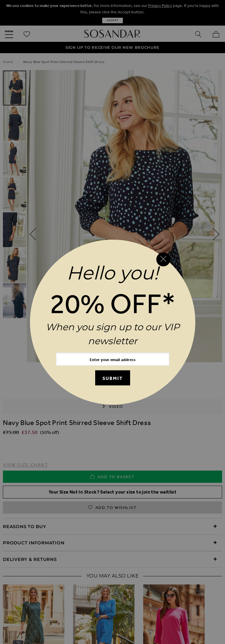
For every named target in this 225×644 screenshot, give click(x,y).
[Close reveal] (163, 259)
